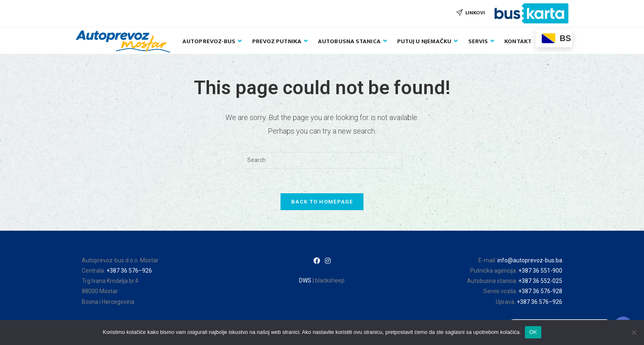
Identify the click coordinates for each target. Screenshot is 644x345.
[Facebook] (317, 261)
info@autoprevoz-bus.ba (530, 260)
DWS (305, 280)
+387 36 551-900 (540, 271)
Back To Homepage (322, 202)
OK (533, 332)
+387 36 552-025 (540, 281)
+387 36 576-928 (540, 291)
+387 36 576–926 (129, 271)
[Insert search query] (322, 160)
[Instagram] (328, 261)
